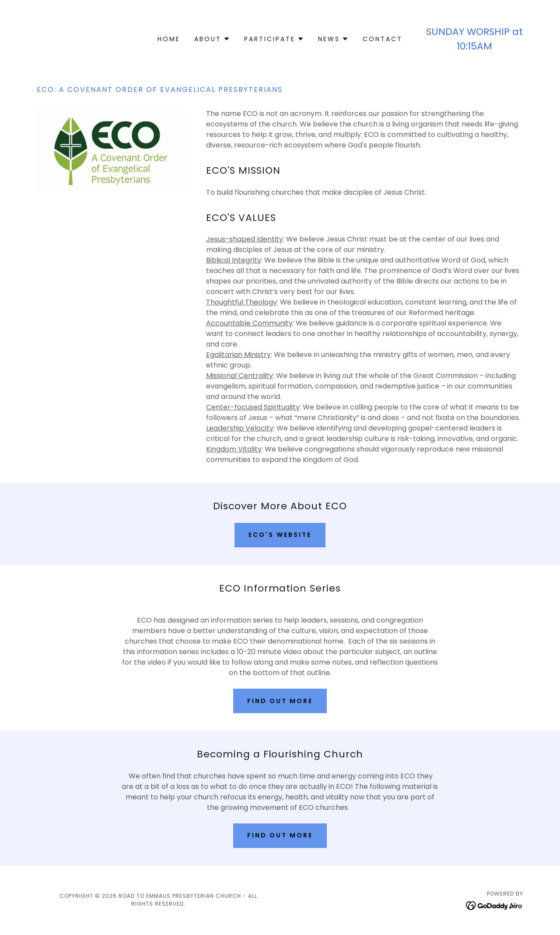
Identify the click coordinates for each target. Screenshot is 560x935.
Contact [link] (383, 39)
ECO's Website (280, 535)
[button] (212, 39)
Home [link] (169, 39)
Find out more (280, 701)
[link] (495, 905)
